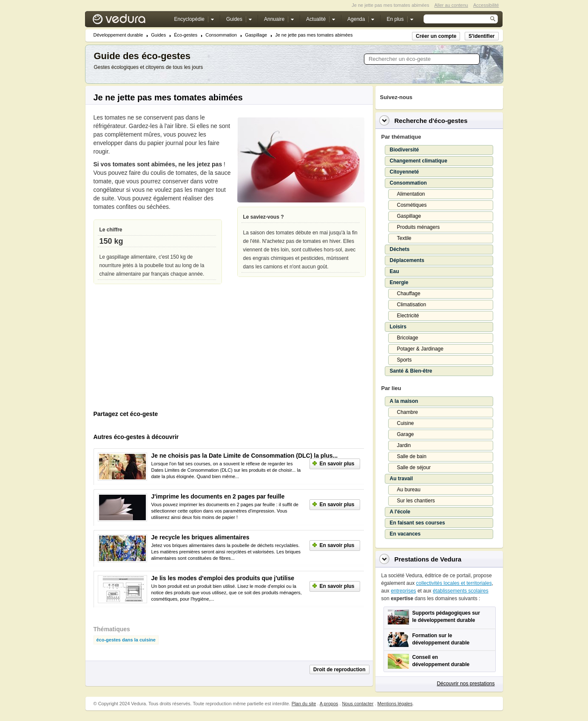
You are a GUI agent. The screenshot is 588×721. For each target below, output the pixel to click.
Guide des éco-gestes (142, 56)
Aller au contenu (451, 5)
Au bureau (409, 490)
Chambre (408, 412)
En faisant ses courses (418, 523)
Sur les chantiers (416, 501)
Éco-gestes (186, 35)
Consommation (221, 35)
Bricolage (408, 338)
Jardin (404, 445)
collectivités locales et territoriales (454, 583)
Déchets (400, 249)
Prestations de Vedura (428, 559)
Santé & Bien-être (411, 371)
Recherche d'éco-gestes (431, 121)
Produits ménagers (419, 227)
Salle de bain (412, 456)
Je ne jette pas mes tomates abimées (314, 35)
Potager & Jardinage (420, 349)
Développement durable (118, 35)
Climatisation (412, 305)
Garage (406, 434)
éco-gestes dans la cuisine (126, 640)
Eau (395, 271)
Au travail (402, 479)
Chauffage (409, 294)
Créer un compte (436, 36)
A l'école (400, 512)
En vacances (405, 534)
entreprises (403, 591)
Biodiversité (405, 150)
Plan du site (304, 704)
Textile (404, 238)
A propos (329, 704)
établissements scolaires (461, 591)
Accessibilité (486, 5)
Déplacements (407, 260)
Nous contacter (358, 704)
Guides (158, 35)
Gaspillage (256, 35)
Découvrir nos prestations (466, 684)
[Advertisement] (157, 349)
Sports (405, 360)
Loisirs (398, 327)
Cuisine (406, 423)
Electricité (408, 316)
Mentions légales (395, 704)
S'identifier (482, 36)
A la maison (404, 401)
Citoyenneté (405, 172)
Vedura (129, 21)
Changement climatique (419, 161)
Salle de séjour (414, 467)
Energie (399, 282)
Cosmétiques (412, 205)
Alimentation (411, 194)
